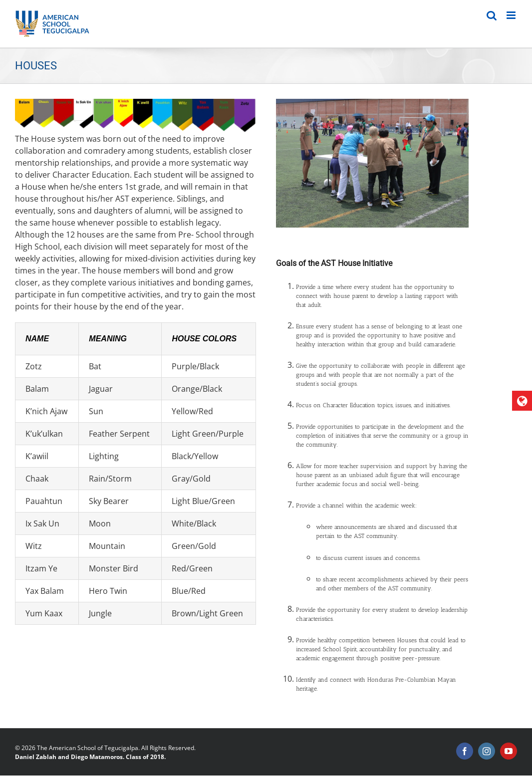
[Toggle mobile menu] (512, 15)
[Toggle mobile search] (492, 15)
